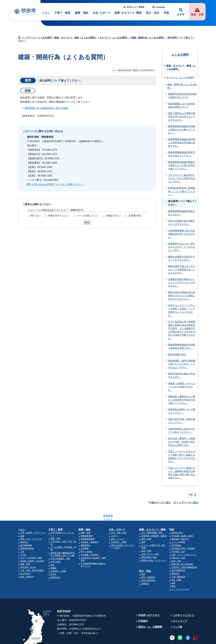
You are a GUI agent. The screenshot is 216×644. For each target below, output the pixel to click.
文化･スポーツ (101, 13)
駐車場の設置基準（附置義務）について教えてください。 (182, 191)
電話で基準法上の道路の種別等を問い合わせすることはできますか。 (182, 117)
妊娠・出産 (55, 527)
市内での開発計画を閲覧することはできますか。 (182, 223)
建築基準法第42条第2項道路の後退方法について (182, 96)
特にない (36, 216)
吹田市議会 (176, 534)
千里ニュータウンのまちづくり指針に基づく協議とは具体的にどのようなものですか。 (182, 457)
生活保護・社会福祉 (89, 543)
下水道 (23, 543)
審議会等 (175, 562)
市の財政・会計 (178, 540)
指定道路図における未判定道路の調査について (182, 105)
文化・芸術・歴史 (119, 521)
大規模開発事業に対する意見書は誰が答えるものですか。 (182, 234)
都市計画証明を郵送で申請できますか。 (182, 375)
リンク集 (177, 615)
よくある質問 (45, 38)
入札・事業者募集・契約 (152, 521)
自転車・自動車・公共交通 (32, 549)
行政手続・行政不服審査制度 (184, 556)
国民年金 (24, 530)
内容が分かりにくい (59, 216)
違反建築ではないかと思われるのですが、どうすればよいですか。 (182, 247)
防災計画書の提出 (177, 354)
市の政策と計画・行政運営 (183, 537)
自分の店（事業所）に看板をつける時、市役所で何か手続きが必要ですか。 (182, 442)
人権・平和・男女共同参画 (32, 559)
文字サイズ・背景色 (136, 7)
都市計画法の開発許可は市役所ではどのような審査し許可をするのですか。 (182, 296)
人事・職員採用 (178, 565)
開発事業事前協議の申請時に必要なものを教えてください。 (182, 130)
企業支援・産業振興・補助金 (154, 524)
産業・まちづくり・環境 (152, 518)
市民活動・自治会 (28, 556)
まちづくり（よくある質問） (114, 38)
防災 (143, 562)
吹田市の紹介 (177, 521)
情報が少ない (114, 216)
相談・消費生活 (27, 565)
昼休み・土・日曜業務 (150, 615)
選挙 (173, 571)
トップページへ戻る (187, 503)
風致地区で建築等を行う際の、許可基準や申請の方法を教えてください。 (182, 400)
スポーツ (115, 524)
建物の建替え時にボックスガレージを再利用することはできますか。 (182, 270)
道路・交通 (146, 539)
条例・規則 (176, 549)
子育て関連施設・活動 (60, 547)
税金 (22, 524)
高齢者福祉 (86, 534)
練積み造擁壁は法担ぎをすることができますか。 (182, 258)
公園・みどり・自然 (150, 542)
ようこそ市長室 (178, 530)
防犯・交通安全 (148, 566)
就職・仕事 (25, 552)
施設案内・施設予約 (180, 527)
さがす (181, 14)
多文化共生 (25, 562)
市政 (166, 13)
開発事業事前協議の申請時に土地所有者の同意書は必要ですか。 (182, 143)
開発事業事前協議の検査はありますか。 (182, 213)
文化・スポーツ (117, 518)
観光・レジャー (118, 527)
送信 (87, 222)
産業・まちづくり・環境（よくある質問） (76, 38)
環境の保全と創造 (149, 546)
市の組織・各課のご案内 (182, 524)
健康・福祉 (82, 13)
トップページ (29, 38)
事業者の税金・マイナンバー (154, 549)
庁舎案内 (143, 609)
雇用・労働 (146, 527)
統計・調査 (176, 568)
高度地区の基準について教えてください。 (182, 411)
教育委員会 (55, 566)
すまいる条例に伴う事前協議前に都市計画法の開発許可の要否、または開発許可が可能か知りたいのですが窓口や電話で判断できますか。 (182, 330)
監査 (173, 574)
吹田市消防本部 (148, 569)
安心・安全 (153, 13)
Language (160, 7)
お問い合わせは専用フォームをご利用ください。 (58, 184)
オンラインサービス (180, 578)
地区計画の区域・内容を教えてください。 (182, 421)
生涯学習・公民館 (58, 559)
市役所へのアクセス (149, 604)
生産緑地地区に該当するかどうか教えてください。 (182, 431)
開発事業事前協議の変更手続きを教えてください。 (182, 154)
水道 (22, 540)
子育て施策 (55, 550)
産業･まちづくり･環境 (128, 13)
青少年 (53, 563)
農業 (143, 530)
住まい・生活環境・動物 (31, 546)
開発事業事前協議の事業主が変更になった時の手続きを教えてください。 (182, 165)
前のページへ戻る (161, 503)
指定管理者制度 (178, 559)
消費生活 (145, 572)
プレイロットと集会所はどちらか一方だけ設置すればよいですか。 (182, 179)
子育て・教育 (62, 13)
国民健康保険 (26, 534)
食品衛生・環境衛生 (89, 530)
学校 (52, 553)
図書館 (53, 556)
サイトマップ (180, 609)
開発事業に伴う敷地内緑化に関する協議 (46, 108)
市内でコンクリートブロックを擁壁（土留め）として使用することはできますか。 (182, 310)
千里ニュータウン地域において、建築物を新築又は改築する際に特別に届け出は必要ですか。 (182, 473)
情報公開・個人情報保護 (182, 552)
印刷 (191, 495)
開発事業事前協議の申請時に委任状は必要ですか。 (182, 346)
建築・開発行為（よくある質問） (148, 38)
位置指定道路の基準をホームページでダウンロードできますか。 (182, 283)
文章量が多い (136, 216)
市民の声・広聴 (178, 546)
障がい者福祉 (87, 540)
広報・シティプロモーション (184, 543)
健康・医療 (86, 521)
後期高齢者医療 (27, 537)
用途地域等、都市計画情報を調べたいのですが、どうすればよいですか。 (182, 364)
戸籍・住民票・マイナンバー (33, 521)
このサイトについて (183, 604)
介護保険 (85, 537)
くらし (46, 13)
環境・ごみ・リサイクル (31, 527)
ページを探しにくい (88, 216)
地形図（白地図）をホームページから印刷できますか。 (182, 387)
